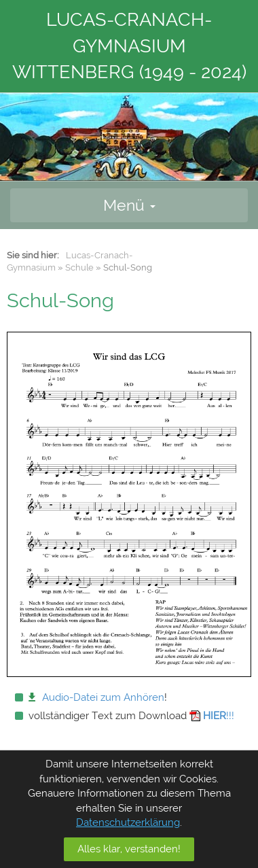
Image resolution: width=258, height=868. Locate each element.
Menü (129, 205)
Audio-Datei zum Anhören (103, 697)
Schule (79, 267)
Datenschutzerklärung (128, 822)
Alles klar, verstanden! (129, 849)
